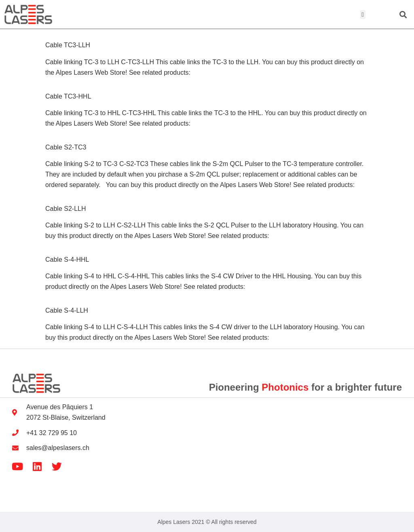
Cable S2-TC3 (66, 147)
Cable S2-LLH (66, 209)
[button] (363, 15)
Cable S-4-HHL (67, 260)
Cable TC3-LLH (68, 45)
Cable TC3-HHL (68, 96)
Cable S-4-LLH (67, 310)
